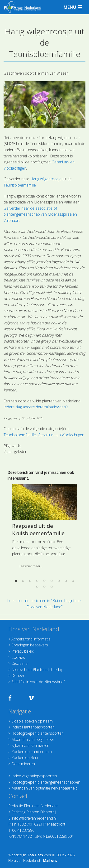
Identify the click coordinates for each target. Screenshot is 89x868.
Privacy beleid (23, 651)
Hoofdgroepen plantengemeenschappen (46, 782)
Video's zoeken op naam (32, 721)
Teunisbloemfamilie (20, 185)
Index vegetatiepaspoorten (34, 776)
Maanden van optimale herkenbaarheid (44, 788)
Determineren (23, 764)
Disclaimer (20, 663)
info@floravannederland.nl (34, 818)
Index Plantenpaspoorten (33, 727)
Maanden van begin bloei (33, 739)
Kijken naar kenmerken (30, 745)
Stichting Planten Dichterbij (34, 812)
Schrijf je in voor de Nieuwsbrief (38, 682)
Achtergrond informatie (31, 639)
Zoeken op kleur (25, 758)
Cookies (18, 657)
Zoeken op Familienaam (32, 752)
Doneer (18, 676)
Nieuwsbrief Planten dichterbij (37, 670)
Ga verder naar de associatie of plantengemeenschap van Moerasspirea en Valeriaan (40, 214)
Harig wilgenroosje (46, 179)
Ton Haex (35, 855)
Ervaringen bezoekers (30, 645)
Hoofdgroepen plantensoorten (37, 733)
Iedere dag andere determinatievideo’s (36, 407)
